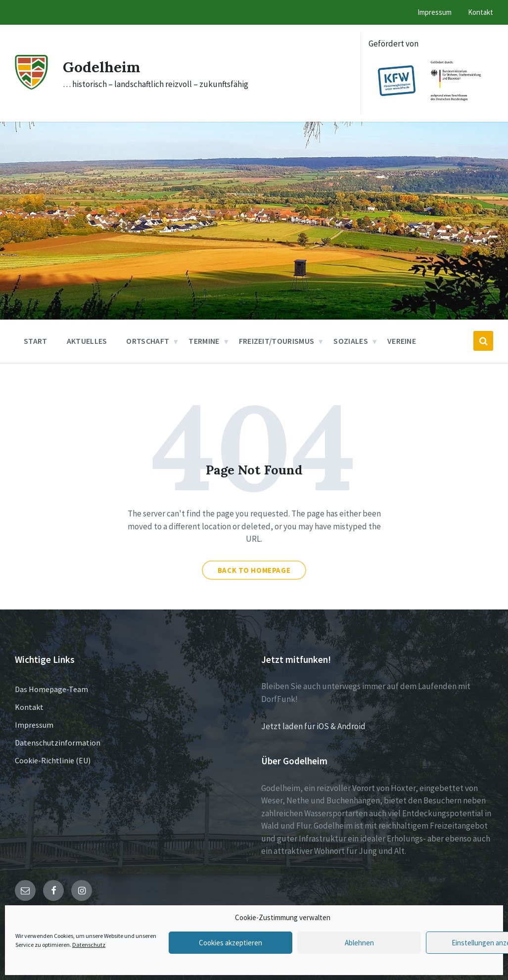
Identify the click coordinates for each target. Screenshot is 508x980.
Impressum (34, 725)
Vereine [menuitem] (402, 341)
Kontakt (29, 707)
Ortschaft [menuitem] (148, 341)
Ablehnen (359, 943)
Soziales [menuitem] (351, 341)
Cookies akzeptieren (231, 943)
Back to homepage (254, 570)
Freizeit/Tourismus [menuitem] (277, 341)
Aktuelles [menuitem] (87, 341)
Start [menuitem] (36, 341)
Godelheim (102, 67)
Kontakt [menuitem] (481, 12)
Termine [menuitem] (204, 341)
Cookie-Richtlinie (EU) (53, 760)
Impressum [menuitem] (435, 12)
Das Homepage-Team (51, 689)
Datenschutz (89, 945)
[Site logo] (31, 87)
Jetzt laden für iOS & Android (313, 726)
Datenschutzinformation (58, 743)
